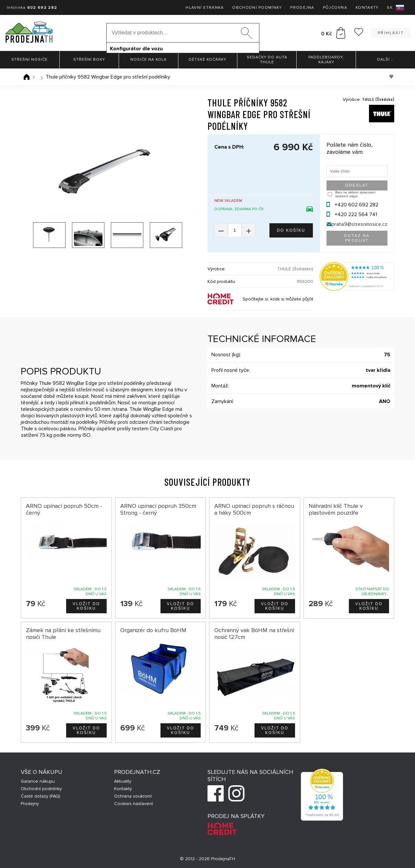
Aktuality (123, 781)
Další (385, 60)
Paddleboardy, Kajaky (326, 60)
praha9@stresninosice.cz (360, 224)
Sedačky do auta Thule (267, 60)
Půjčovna (335, 8)
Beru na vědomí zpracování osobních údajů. (355, 194)
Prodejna (302, 8)
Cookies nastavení (134, 804)
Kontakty (367, 8)
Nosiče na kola (148, 60)
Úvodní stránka (27, 77)
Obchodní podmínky (257, 8)
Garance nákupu (38, 781)
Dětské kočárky (207, 60)
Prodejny (30, 804)
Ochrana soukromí (133, 796)
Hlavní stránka (205, 8)
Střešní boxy (89, 60)
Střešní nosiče (30, 60)
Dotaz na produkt (357, 238)
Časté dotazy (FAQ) (41, 796)
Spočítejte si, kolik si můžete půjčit (278, 299)
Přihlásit (391, 33)
